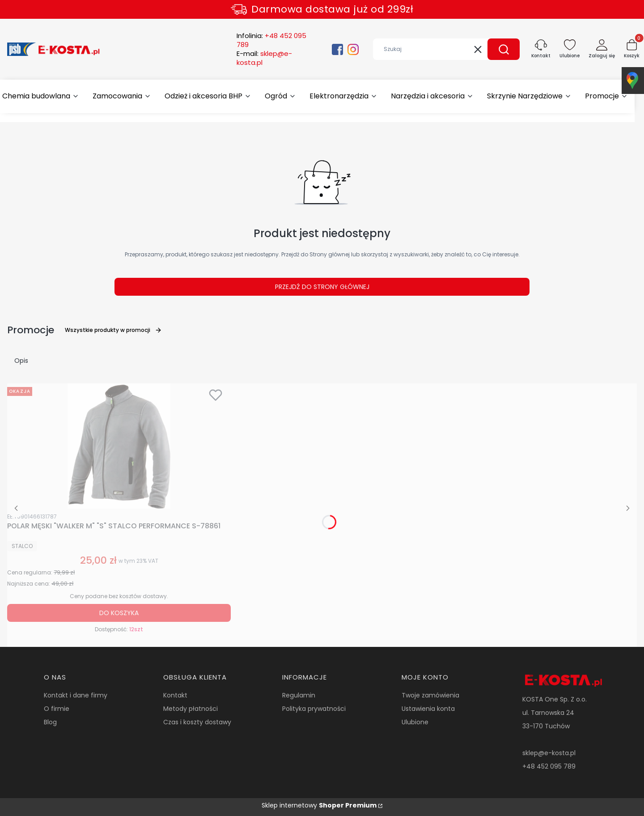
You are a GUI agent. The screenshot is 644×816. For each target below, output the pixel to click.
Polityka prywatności (314, 709)
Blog (50, 722)
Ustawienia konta (428, 709)
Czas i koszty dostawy (197, 722)
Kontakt (175, 695)
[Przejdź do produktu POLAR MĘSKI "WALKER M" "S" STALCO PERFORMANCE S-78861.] (119, 446)
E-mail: (264, 58)
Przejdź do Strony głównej (322, 287)
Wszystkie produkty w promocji (113, 330)
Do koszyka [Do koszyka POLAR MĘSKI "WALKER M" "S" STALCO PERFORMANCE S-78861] (119, 613)
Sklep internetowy (319, 805)
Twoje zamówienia (430, 695)
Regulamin (299, 695)
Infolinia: (271, 40)
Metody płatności (191, 709)
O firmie (57, 709)
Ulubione (415, 722)
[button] (504, 49)
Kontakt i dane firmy (76, 695)
